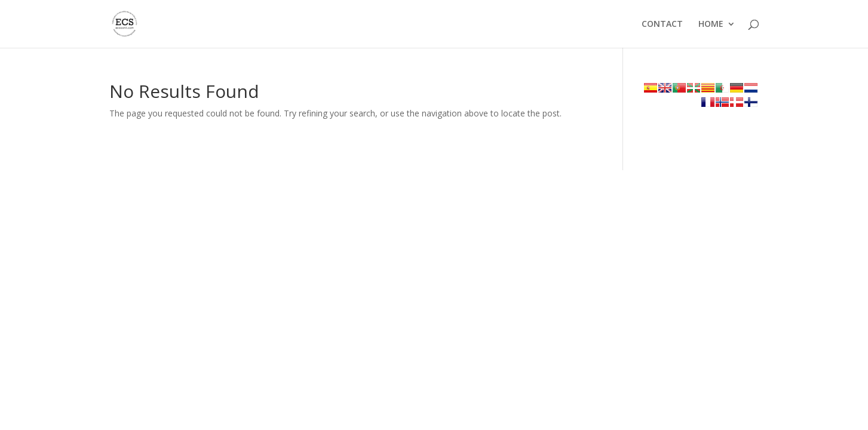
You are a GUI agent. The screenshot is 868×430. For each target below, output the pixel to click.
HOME (711, 24)
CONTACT (662, 24)
